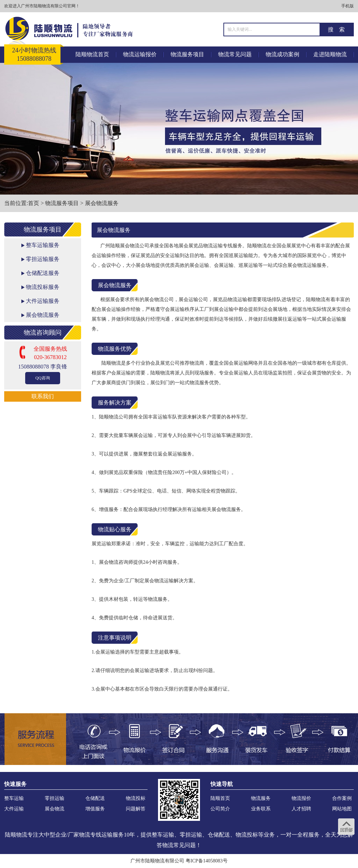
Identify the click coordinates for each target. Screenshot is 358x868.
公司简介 (220, 809)
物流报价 (301, 798)
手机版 (348, 6)
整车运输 (14, 798)
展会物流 (55, 809)
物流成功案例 (282, 54)
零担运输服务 (43, 259)
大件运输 (14, 809)
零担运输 (55, 798)
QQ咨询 (42, 378)
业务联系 (261, 809)
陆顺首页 (220, 798)
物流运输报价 (140, 54)
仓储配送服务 (43, 273)
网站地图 (342, 809)
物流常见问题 (235, 54)
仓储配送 (95, 798)
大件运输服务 (43, 301)
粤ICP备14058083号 (207, 861)
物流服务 (261, 798)
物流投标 (136, 798)
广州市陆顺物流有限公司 (157, 861)
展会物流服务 (102, 203)
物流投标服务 (43, 287)
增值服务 (95, 809)
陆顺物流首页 (92, 54)
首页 (34, 203)
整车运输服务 (43, 245)
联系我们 (43, 396)
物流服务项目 (187, 54)
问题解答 (136, 809)
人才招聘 (301, 809)
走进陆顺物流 (330, 54)
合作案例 (342, 798)
